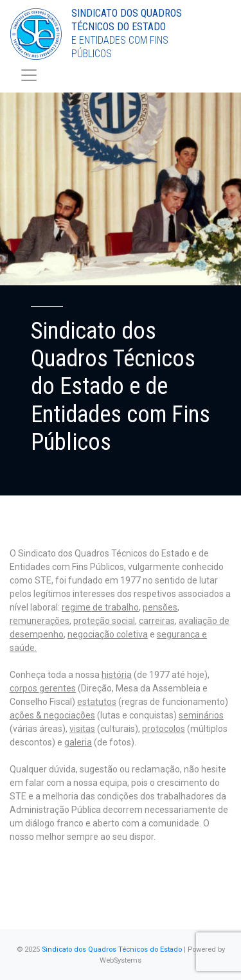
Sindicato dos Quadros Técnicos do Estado (112, 949)
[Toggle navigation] (29, 75)
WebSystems (121, 960)
